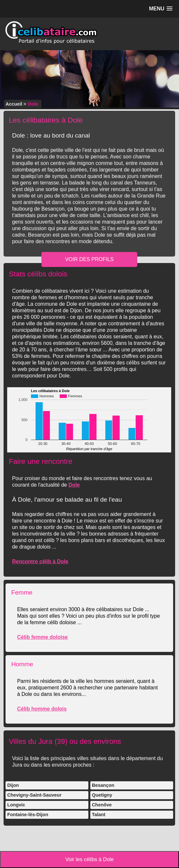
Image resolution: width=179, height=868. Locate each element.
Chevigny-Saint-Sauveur (34, 795)
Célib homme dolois (42, 709)
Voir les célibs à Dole (89, 859)
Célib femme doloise (42, 637)
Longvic (16, 805)
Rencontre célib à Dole (40, 561)
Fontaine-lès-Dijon (28, 815)
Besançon (103, 785)
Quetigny (102, 795)
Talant (99, 815)
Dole (74, 485)
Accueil (14, 104)
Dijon (13, 785)
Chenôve (102, 805)
